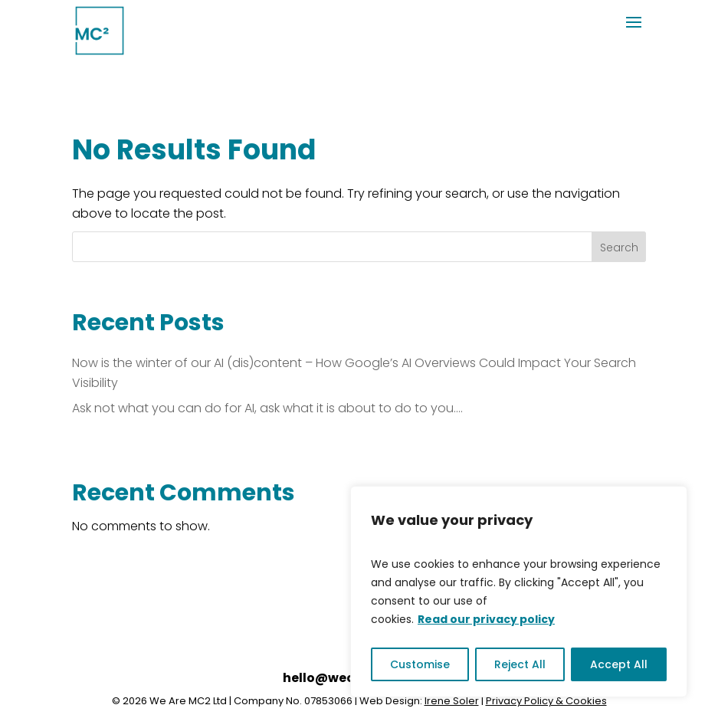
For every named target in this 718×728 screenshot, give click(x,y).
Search (619, 248)
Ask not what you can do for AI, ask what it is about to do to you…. (267, 408)
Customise (420, 664)
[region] (519, 592)
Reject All (520, 664)
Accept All (619, 664)
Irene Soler (452, 701)
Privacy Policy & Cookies (546, 701)
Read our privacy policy (486, 619)
